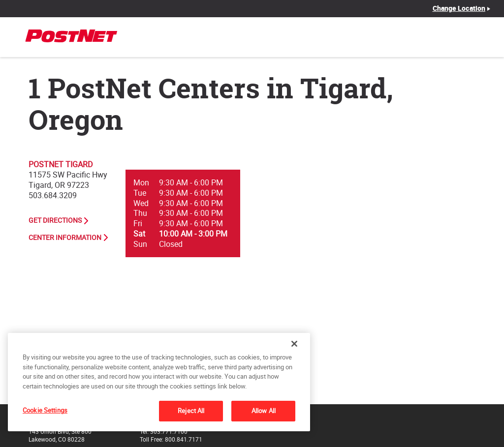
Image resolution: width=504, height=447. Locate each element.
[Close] (294, 344)
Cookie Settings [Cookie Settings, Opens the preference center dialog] (45, 410)
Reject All (191, 411)
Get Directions (55, 220)
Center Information (65, 238)
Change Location (459, 8)
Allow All (264, 411)
